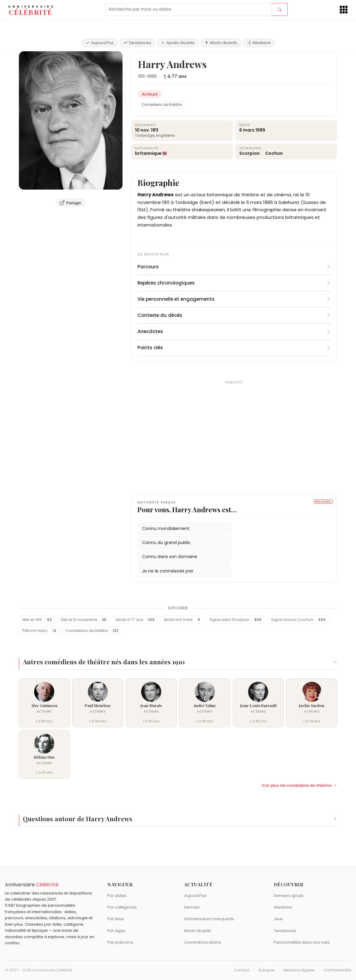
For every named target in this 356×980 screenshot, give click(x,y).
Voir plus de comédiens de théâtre (299, 786)
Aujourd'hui (100, 25)
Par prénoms (120, 942)
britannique (148, 153)
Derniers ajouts (289, 896)
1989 (152, 76)
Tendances (137, 25)
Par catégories (122, 907)
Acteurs (49, 44)
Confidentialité (337, 970)
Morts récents (221, 25)
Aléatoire (259, 25)
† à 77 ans (175, 76)
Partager (71, 203)
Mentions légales (299, 970)
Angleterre (165, 135)
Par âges (116, 931)
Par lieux (116, 919)
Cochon (274, 153)
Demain (192, 907)
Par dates (117, 896)
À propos (267, 970)
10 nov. (142, 130)
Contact (242, 970)
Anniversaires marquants (209, 919)
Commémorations (203, 942)
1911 (141, 76)
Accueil (28, 44)
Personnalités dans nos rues (302, 942)
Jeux (278, 919)
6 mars (247, 130)
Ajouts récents (178, 25)
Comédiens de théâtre (162, 105)
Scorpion (250, 153)
